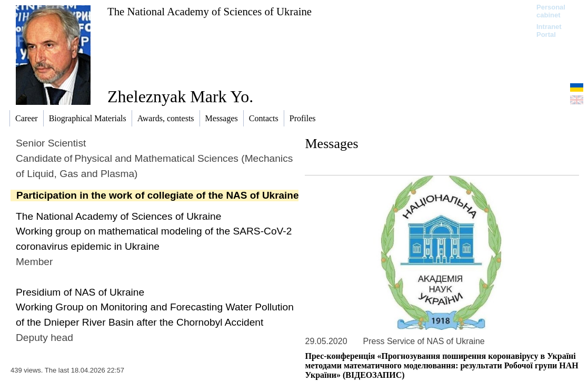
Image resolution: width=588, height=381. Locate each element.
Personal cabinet (551, 11)
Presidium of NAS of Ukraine (80, 292)
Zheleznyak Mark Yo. (180, 96)
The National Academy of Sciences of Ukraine (210, 11)
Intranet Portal (549, 31)
